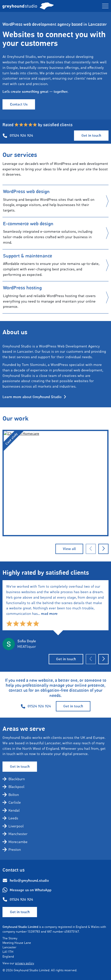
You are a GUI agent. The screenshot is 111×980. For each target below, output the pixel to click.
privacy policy (24, 963)
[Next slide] (103, 659)
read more (49, 614)
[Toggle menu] (105, 6)
